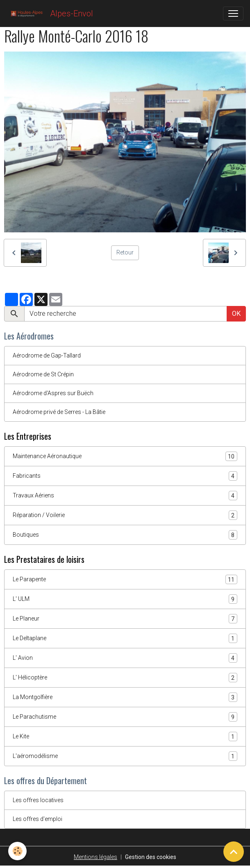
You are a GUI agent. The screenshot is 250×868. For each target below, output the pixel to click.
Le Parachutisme (125, 717)
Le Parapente (125, 579)
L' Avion (125, 658)
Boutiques (125, 535)
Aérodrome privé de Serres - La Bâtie (59, 412)
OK (236, 314)
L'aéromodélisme (125, 756)
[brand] (50, 13)
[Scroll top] (234, 852)
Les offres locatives (38, 800)
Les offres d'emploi (37, 819)
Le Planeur (125, 619)
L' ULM (125, 599)
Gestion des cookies (151, 857)
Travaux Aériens (125, 496)
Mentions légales (95, 857)
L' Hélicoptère (125, 678)
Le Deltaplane (125, 638)
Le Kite (125, 736)
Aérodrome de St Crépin (43, 374)
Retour (125, 252)
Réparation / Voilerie (125, 515)
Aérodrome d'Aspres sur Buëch (53, 393)
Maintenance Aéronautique (125, 456)
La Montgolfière (125, 697)
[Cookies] (17, 851)
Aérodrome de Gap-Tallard (47, 355)
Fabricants (125, 476)
